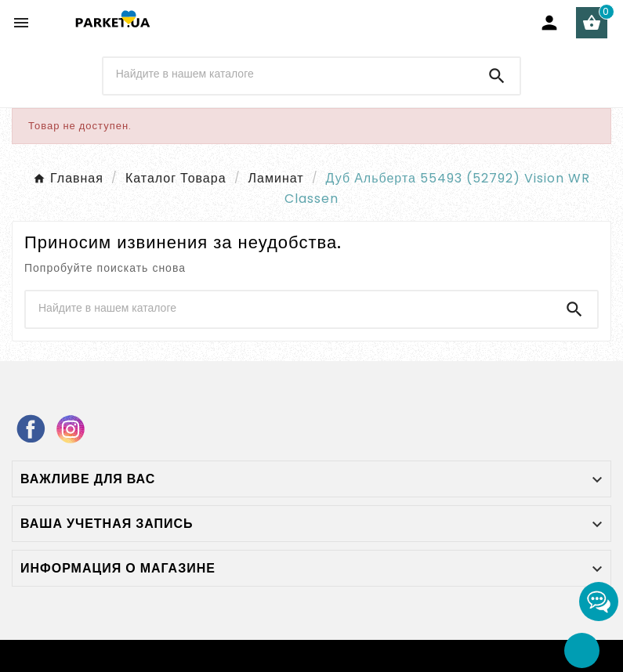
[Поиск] (289, 74)
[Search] (497, 76)
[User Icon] (549, 23)
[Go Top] (582, 650)
